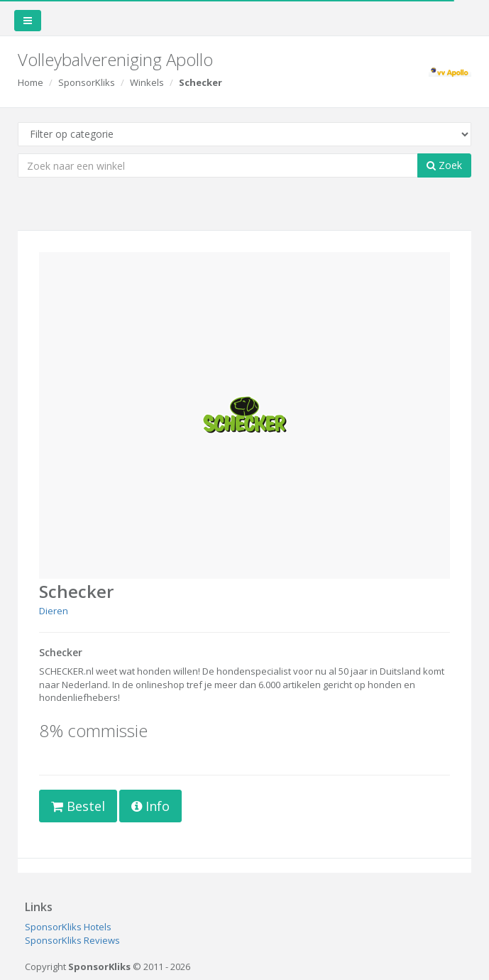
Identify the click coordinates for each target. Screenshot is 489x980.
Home (31, 82)
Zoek (444, 165)
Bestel (78, 806)
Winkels (147, 82)
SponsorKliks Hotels (68, 927)
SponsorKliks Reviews (72, 940)
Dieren (54, 611)
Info (150, 806)
